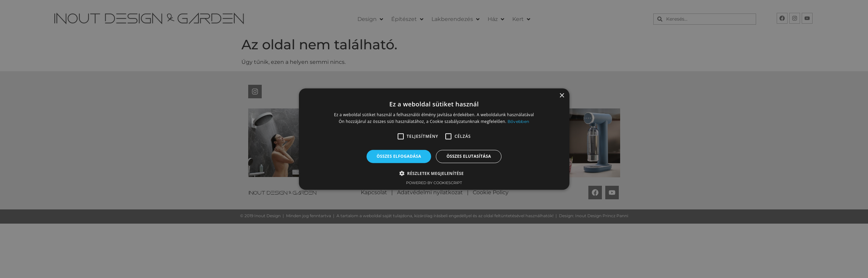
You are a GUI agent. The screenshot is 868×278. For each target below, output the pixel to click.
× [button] (562, 95)
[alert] (434, 139)
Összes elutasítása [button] (469, 156)
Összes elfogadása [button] (399, 156)
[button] (401, 136)
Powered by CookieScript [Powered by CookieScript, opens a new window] (434, 183)
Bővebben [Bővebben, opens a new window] (518, 121)
